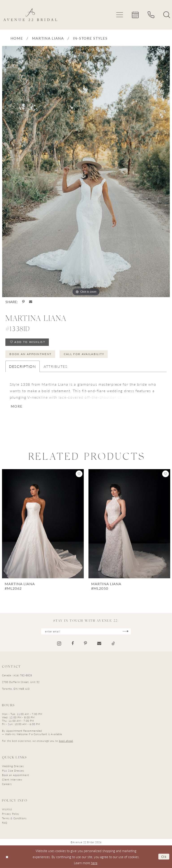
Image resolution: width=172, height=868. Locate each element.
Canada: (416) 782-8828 (17, 675)
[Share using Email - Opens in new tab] (31, 302)
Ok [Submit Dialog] (164, 856)
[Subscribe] (126, 631)
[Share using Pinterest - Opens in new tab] (23, 302)
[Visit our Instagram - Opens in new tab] (59, 644)
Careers (7, 784)
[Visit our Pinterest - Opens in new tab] (85, 643)
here (94, 863)
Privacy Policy (11, 814)
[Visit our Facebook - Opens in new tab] (73, 643)
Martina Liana (48, 38)
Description (23, 366)
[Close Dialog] (7, 857)
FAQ (5, 823)
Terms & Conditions (14, 818)
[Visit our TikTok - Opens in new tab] (113, 643)
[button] (120, 15)
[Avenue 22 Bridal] (30, 15)
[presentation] (43, 524)
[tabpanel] (86, 172)
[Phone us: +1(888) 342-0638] (151, 15)
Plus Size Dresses (13, 771)
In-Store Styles (90, 38)
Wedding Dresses (13, 766)
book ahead (66, 741)
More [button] (17, 406)
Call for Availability (84, 354)
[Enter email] (86, 631)
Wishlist (7, 809)
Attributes (56, 366)
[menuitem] (120, 15)
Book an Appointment (30, 354)
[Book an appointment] (135, 15)
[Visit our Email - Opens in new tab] (99, 643)
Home (17, 38)
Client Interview (12, 780)
